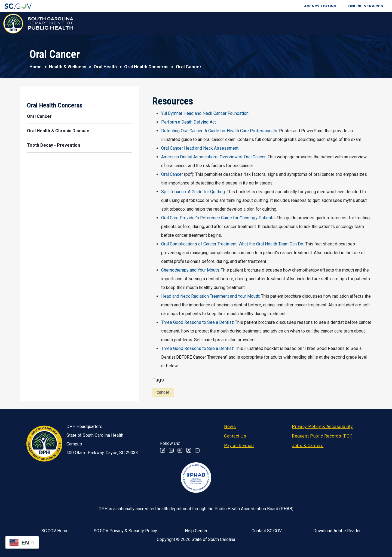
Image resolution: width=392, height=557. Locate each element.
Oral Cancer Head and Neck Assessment (200, 148)
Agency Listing (320, 6)
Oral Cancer (172, 174)
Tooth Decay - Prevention (53, 145)
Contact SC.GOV (267, 531)
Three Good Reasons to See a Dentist (197, 322)
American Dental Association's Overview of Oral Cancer (213, 157)
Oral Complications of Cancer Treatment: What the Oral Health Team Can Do (232, 244)
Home (36, 67)
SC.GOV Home (55, 531)
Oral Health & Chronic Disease (58, 131)
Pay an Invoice (239, 446)
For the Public (216, 23)
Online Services (366, 6)
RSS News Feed (180, 450)
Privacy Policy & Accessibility (322, 427)
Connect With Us (352, 23)
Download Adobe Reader (337, 531)
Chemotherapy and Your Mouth (190, 270)
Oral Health (105, 67)
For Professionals (267, 23)
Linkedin (171, 450)
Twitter (189, 450)
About (310, 23)
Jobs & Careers (308, 446)
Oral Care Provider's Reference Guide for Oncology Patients (218, 218)
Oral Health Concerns (146, 67)
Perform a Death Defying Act (189, 122)
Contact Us (235, 436)
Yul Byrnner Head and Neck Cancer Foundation (205, 113)
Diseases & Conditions (160, 23)
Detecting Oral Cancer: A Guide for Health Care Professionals (219, 131)
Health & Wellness (100, 23)
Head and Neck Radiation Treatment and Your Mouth (210, 296)
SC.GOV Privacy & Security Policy (125, 531)
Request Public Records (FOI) (322, 436)
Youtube (197, 450)
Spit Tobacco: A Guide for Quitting (193, 192)
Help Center (196, 531)
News (230, 427)
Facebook (163, 450)
